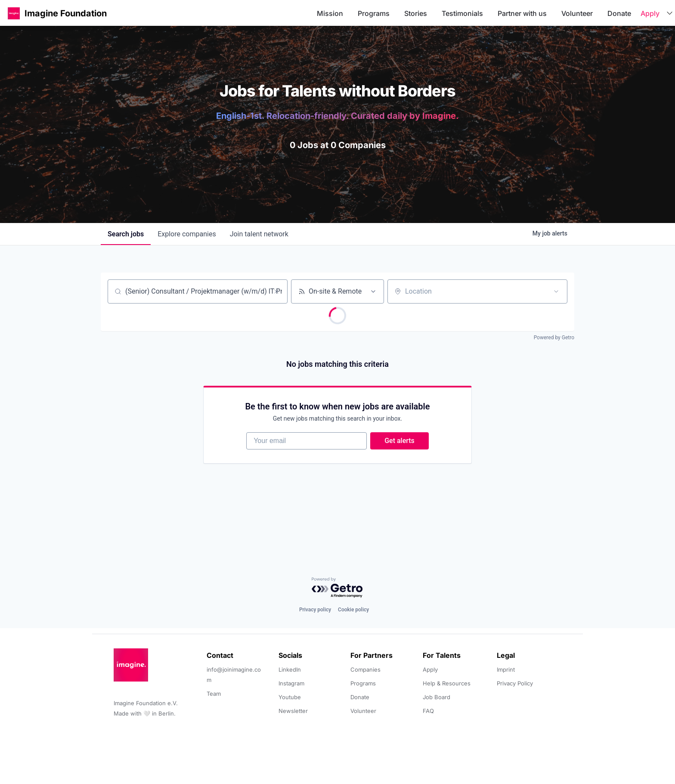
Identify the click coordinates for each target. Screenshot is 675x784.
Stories (416, 13)
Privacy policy (315, 610)
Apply (650, 13)
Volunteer (577, 13)
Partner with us (522, 13)
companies (187, 234)
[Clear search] (276, 291)
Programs (374, 13)
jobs (126, 234)
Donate (619, 13)
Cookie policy (353, 610)
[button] (14, 13)
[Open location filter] (556, 291)
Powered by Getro (554, 338)
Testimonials (462, 13)
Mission (330, 13)
